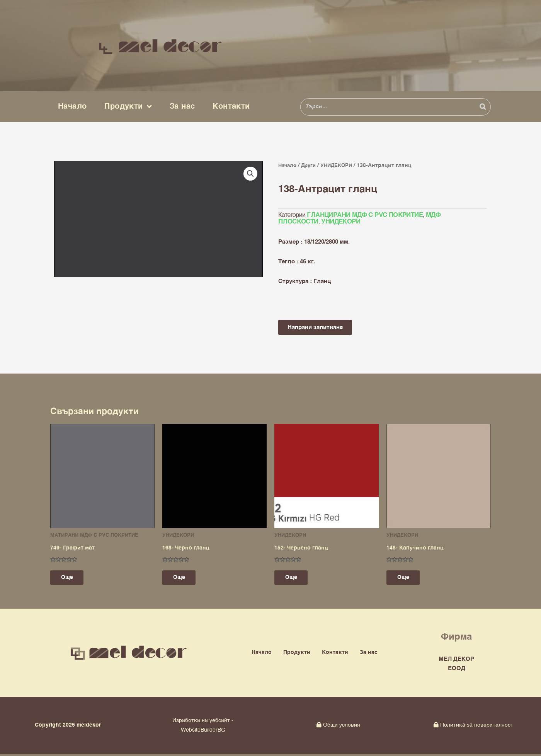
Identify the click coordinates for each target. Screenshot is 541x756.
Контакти (231, 107)
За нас (182, 107)
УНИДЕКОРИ (341, 166)
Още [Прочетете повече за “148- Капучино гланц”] (408, 579)
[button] (250, 174)
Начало (72, 107)
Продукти (128, 107)
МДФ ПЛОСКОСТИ (449, 215)
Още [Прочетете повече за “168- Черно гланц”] (184, 579)
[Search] (483, 107)
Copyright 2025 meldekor (68, 728)
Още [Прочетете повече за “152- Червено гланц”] (296, 579)
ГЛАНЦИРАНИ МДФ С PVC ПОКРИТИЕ (363, 215)
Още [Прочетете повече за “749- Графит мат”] (72, 579)
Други (311, 166)
